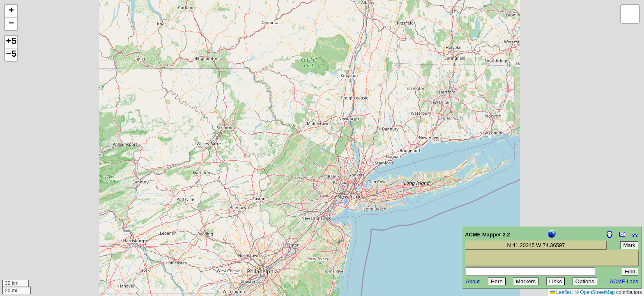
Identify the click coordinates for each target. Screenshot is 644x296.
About (473, 281)
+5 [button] (11, 42)
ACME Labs (624, 281)
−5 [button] (11, 55)
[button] (11, 11)
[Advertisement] (44, 238)
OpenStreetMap (597, 292)
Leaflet (560, 292)
